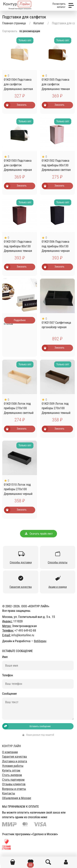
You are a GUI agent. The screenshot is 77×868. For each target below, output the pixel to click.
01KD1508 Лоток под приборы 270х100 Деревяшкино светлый (19, 408)
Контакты (9, 793)
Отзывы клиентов (14, 784)
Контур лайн (11, 746)
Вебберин (40, 641)
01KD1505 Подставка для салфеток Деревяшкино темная (56, 84)
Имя (5, 657)
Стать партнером (13, 780)
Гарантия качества (14, 757)
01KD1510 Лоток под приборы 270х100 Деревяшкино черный (18, 489)
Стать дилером (12, 775)
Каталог (39, 23)
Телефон (7, 675)
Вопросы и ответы (14, 789)
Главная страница (14, 23)
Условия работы (13, 766)
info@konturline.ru (23, 635)
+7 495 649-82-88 (25, 631)
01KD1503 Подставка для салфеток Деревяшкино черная (18, 165)
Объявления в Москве (17, 798)
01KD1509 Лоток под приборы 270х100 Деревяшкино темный (56, 408)
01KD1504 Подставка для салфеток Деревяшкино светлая (18, 84)
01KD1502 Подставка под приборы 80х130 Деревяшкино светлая (56, 165)
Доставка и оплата (15, 761)
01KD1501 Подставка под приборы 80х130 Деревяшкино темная (18, 246)
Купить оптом (11, 771)
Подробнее (20, 320)
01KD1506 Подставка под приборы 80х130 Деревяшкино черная (56, 246)
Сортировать (10, 31)
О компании (10, 752)
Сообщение (9, 694)
